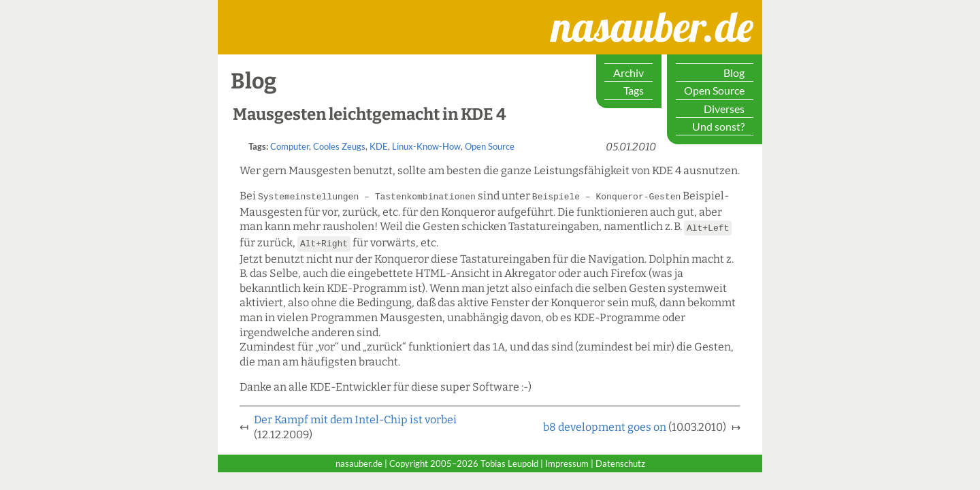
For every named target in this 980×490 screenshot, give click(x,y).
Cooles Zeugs (339, 146)
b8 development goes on (605, 425)
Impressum (567, 461)
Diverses (724, 109)
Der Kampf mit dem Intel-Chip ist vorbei (355, 418)
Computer (290, 146)
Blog (734, 72)
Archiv (628, 72)
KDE (379, 146)
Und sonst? (718, 126)
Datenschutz (620, 461)
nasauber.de (595, 13)
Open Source (714, 90)
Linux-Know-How (426, 146)
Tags (634, 90)
